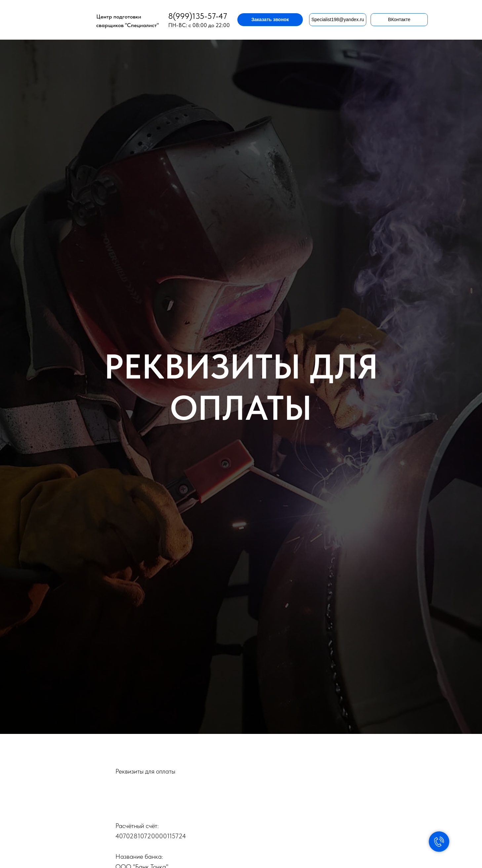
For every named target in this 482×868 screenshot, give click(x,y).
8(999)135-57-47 (198, 16)
